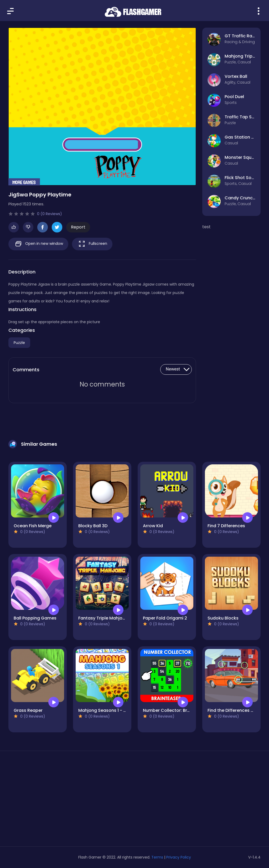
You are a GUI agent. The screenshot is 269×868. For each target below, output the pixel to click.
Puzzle (19, 343)
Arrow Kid (153, 526)
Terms (157, 857)
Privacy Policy (179, 857)
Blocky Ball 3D (93, 526)
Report (78, 227)
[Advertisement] (48, 801)
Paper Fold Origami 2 (165, 618)
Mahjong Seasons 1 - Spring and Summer (122, 710)
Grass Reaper (28, 710)
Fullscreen (92, 244)
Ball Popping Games (35, 618)
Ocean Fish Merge (33, 526)
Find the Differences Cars (234, 710)
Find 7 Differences (226, 526)
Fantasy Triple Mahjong (103, 618)
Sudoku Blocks (223, 618)
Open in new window (38, 244)
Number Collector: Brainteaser (175, 710)
